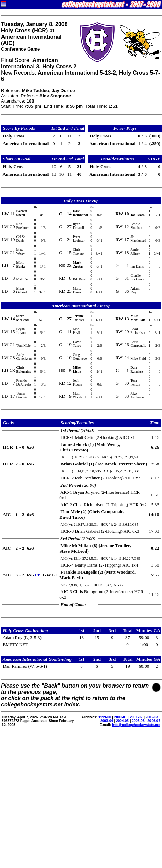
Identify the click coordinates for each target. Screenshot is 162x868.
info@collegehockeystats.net (136, 725)
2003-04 (107, 721)
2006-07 (154, 721)
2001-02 (136, 717)
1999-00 (105, 717)
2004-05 (122, 721)
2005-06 (138, 721)
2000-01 (121, 717)
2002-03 (152, 717)
